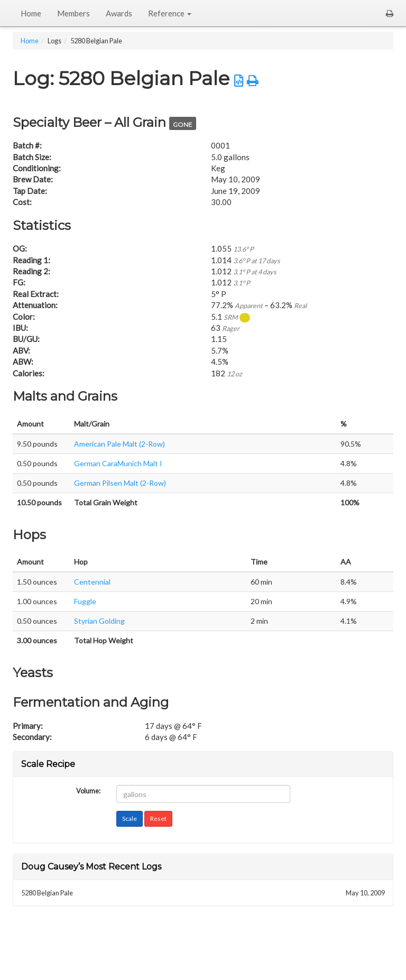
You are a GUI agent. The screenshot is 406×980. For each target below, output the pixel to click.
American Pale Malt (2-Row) (119, 444)
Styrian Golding (99, 621)
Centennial (92, 582)
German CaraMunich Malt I (118, 463)
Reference (170, 13)
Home (31, 13)
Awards (119, 13)
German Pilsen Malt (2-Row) (120, 483)
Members (73, 13)
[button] (390, 13)
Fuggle (85, 601)
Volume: (88, 790)
